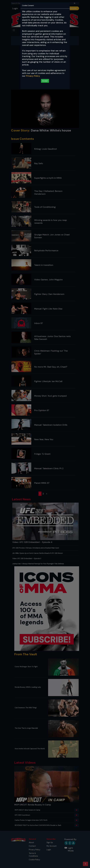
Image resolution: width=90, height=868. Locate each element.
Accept (45, 81)
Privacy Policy (33, 76)
